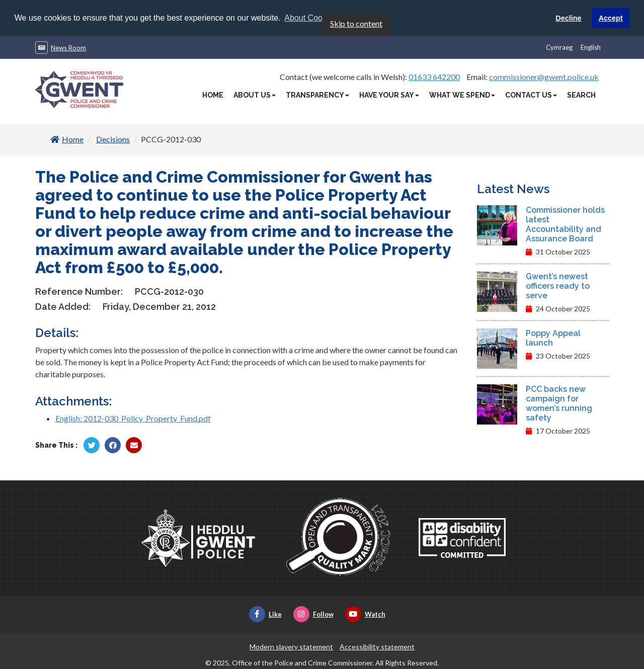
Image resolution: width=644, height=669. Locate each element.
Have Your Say (389, 95)
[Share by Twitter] (92, 445)
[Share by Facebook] (113, 445)
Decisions (113, 139)
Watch (365, 614)
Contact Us (531, 95)
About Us (255, 95)
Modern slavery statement (291, 646)
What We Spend (462, 95)
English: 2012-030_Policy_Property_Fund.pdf (133, 418)
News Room (68, 47)
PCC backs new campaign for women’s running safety (559, 403)
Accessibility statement (377, 646)
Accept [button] (611, 18)
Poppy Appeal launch (553, 338)
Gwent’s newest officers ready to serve (558, 285)
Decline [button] (568, 18)
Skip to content (356, 23)
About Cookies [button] (310, 18)
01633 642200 (434, 76)
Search (581, 95)
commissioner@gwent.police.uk (544, 76)
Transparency (317, 95)
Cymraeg (559, 47)
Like (265, 614)
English (591, 47)
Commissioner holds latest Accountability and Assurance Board (565, 224)
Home (213, 95)
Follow (313, 614)
